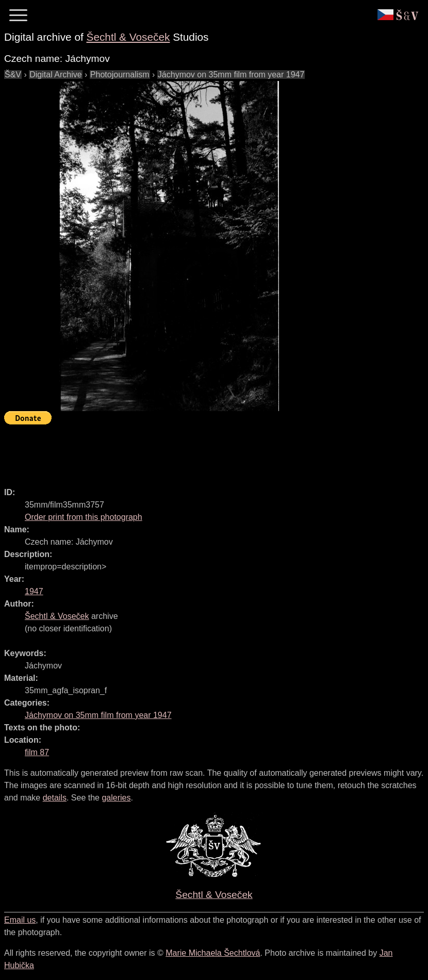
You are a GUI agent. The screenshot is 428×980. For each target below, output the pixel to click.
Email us (20, 920)
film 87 (37, 752)
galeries (116, 798)
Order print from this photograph (84, 517)
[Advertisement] (192, 451)
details (55, 798)
